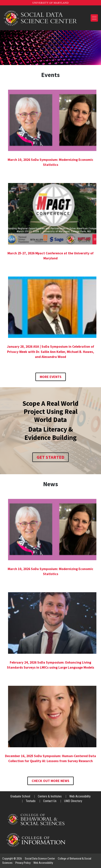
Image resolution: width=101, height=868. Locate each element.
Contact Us (50, 801)
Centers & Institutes (50, 796)
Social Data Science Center (40, 859)
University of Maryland (50, 3)
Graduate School (21, 796)
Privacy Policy (23, 863)
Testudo (31, 801)
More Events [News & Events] (51, 377)
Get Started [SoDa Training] (50, 457)
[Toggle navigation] (94, 18)
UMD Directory (73, 801)
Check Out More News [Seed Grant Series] (50, 781)
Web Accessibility (80, 796)
